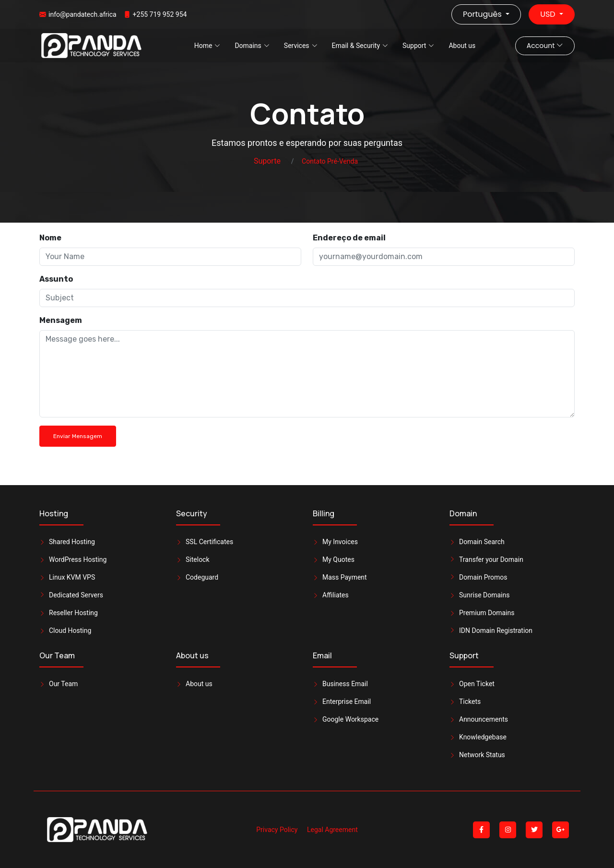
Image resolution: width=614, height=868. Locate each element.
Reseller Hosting (73, 613)
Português (483, 14)
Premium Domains (487, 613)
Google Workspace (350, 719)
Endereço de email (349, 238)
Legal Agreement (332, 830)
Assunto (56, 279)
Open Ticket (477, 684)
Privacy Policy (277, 830)
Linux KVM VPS (72, 577)
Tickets (470, 702)
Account (545, 46)
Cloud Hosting (70, 630)
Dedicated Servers (76, 595)
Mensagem (61, 320)
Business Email (345, 684)
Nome (50, 238)
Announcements (484, 719)
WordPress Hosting (78, 559)
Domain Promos (483, 577)
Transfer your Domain (491, 559)
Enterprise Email (347, 702)
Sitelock (198, 559)
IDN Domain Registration (496, 630)
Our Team (63, 684)
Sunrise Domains (484, 595)
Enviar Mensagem (78, 436)
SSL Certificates (209, 542)
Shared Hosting (72, 542)
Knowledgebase (483, 737)
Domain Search (482, 542)
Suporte (267, 161)
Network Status (482, 755)
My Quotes (338, 559)
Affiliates (336, 595)
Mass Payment (345, 577)
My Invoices (340, 542)
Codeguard (202, 577)
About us (462, 46)
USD (549, 14)
